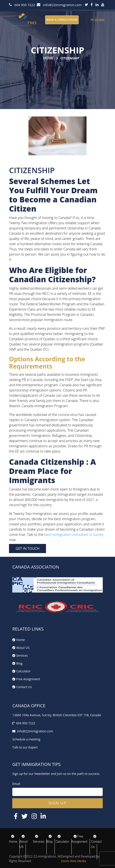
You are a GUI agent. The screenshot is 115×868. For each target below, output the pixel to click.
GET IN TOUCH (27, 548)
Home (48, 58)
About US (21, 648)
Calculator (21, 671)
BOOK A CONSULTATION (62, 20)
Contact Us (22, 687)
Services (20, 655)
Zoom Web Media (73, 861)
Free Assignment (26, 679)
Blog (17, 663)
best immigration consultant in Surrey (74, 535)
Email (16, 784)
